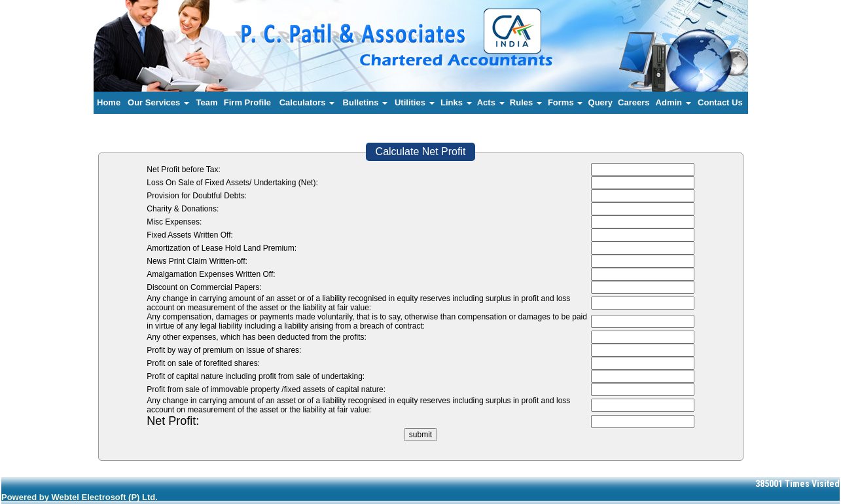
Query (601, 102)
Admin (673, 102)
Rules (526, 102)
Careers (634, 102)
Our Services (158, 102)
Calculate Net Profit (421, 152)
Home (109, 102)
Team (207, 102)
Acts (491, 102)
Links (456, 102)
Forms (565, 102)
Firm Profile (247, 102)
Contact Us (720, 102)
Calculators (307, 102)
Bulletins (366, 102)
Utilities (415, 102)
